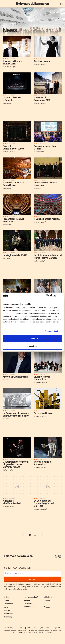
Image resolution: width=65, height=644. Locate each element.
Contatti (47, 600)
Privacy (47, 607)
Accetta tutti (32, 338)
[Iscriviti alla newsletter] (62, 4)
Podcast (7, 610)
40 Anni (27, 600)
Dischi (6, 600)
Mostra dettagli (51, 331)
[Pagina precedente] (23, 535)
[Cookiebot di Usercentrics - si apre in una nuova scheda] (46, 296)
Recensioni (8, 614)
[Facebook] (56, 556)
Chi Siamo (48, 597)
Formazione (8, 604)
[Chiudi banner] (61, 296)
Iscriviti (33, 579)
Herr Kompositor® (31, 597)
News (6, 607)
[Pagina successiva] (42, 535)
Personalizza (33, 346)
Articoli (7, 597)
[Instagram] (60, 556)
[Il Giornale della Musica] (32, 4)
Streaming (8, 617)
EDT (46, 604)
